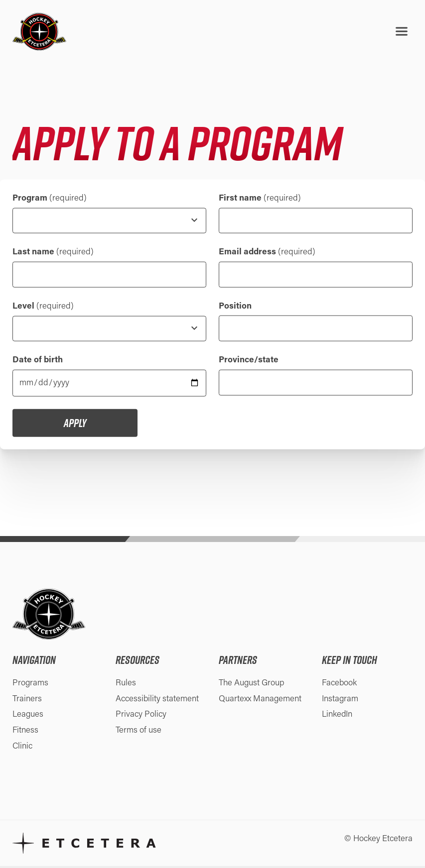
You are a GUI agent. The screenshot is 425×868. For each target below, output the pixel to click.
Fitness (25, 732)
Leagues (28, 716)
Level (43, 307)
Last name (53, 253)
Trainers (27, 701)
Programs (30, 685)
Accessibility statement (157, 701)
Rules (126, 685)
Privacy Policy (141, 716)
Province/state (249, 362)
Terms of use (139, 732)
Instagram (340, 701)
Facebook (340, 685)
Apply (75, 425)
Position (235, 307)
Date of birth (38, 362)
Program (50, 198)
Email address (267, 253)
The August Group (252, 685)
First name (260, 198)
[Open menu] (402, 31)
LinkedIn (337, 716)
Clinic (23, 748)
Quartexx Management (260, 701)
